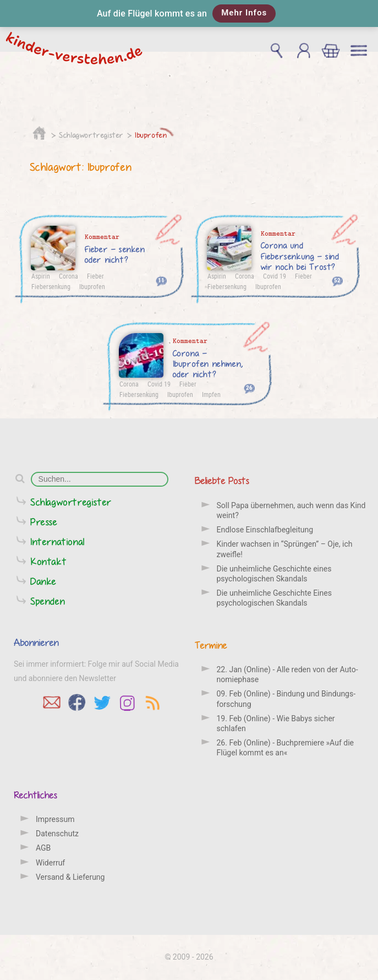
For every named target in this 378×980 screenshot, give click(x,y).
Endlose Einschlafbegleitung (265, 530)
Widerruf (50, 863)
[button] (189, 13)
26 (249, 387)
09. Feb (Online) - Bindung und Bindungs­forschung (286, 699)
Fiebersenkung (51, 286)
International (57, 541)
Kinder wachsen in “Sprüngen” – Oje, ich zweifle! (285, 549)
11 (161, 280)
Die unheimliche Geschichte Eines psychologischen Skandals (274, 598)
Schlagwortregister (91, 135)
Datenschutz (57, 834)
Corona (69, 276)
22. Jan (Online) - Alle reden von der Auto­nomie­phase (287, 674)
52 (337, 280)
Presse (44, 522)
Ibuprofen (151, 135)
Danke (43, 581)
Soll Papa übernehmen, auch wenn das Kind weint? (291, 510)
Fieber (95, 276)
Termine (211, 645)
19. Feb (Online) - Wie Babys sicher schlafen (276, 723)
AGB (43, 848)
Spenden (48, 601)
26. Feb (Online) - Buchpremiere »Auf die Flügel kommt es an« (285, 748)
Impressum (55, 819)
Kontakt (48, 561)
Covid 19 (275, 276)
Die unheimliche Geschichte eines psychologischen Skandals (274, 574)
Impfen (211, 394)
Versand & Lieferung (70, 877)
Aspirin (41, 276)
